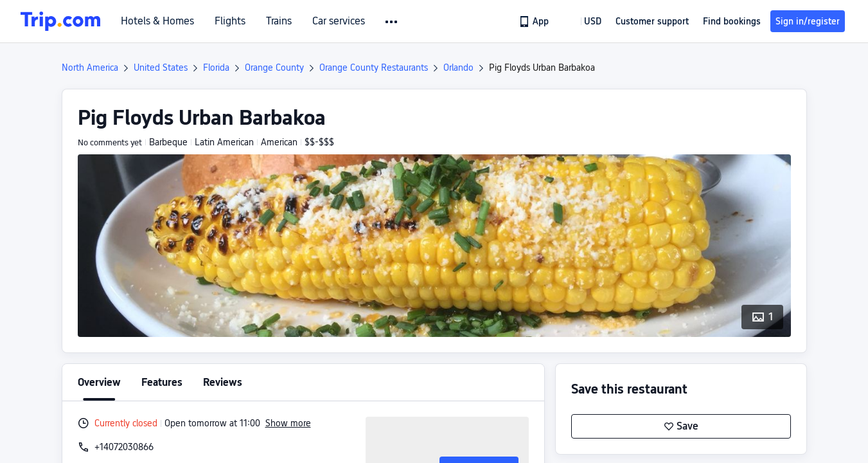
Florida (216, 68)
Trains (279, 21)
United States (161, 68)
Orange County (274, 68)
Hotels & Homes (157, 21)
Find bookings (732, 21)
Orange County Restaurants (374, 68)
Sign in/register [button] (808, 21)
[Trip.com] (60, 21)
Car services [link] (339, 21)
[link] (535, 21)
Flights (230, 21)
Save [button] (681, 426)
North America (90, 68)
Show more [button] (288, 423)
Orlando (458, 68)
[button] (392, 22)
